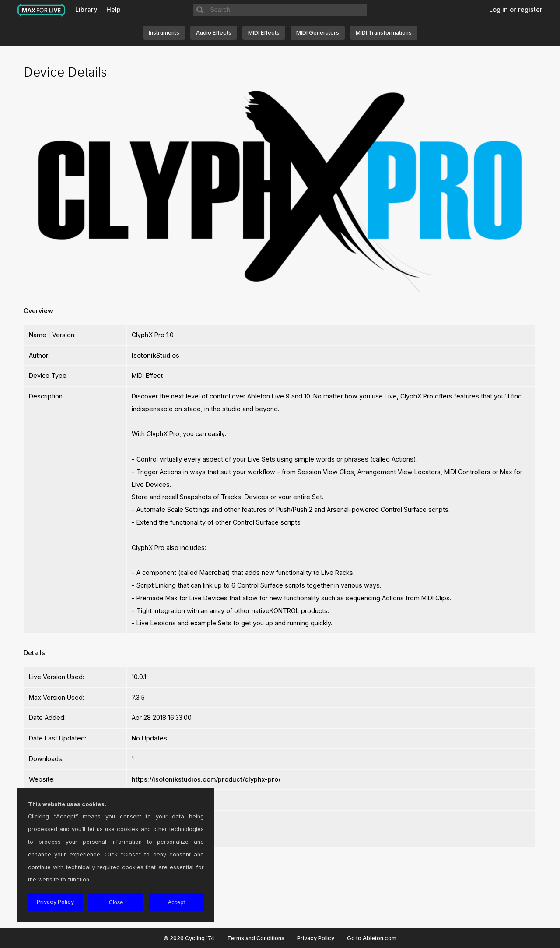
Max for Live (42, 10)
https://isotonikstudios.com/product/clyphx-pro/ (206, 779)
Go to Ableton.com (372, 938)
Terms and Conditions (256, 938)
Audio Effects (214, 33)
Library (86, 9)
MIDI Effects (264, 33)
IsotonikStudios (156, 355)
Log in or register (516, 9)
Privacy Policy (316, 938)
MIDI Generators (318, 33)
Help (114, 9)
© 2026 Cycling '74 (189, 938)
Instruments (164, 33)
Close (116, 902)
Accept (177, 902)
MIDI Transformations (384, 33)
